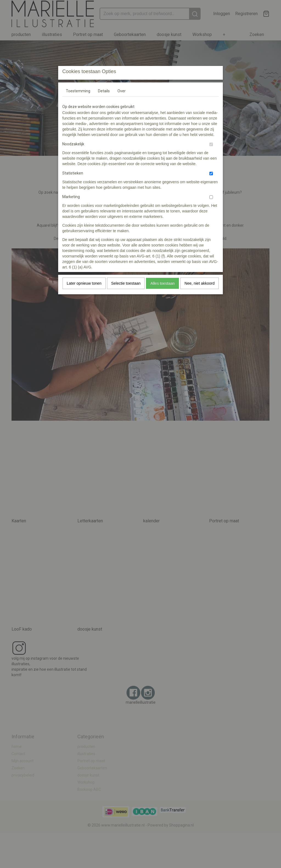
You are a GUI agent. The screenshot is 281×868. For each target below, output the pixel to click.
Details (104, 91)
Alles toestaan (162, 283)
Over (122, 91)
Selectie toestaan (126, 283)
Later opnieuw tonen (84, 283)
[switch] (211, 144)
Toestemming (78, 91)
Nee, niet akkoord (199, 283)
